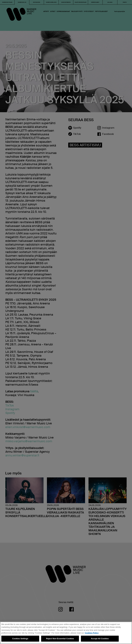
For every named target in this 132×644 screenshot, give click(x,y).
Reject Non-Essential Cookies (60, 639)
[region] (66, 633)
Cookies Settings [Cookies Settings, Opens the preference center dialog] (20, 639)
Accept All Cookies (100, 639)
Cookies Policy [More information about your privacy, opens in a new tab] (92, 633)
